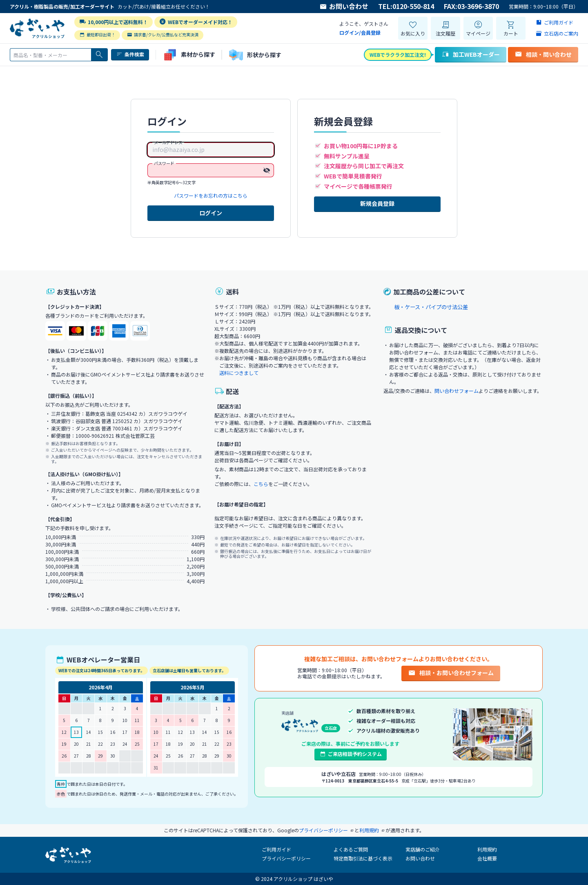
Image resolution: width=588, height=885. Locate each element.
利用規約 (487, 849)
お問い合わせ (344, 7)
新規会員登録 (377, 203)
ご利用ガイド (276, 849)
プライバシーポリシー (286, 858)
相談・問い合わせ (543, 54)
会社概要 (487, 858)
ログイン (211, 213)
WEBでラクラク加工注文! (398, 55)
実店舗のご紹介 (423, 849)
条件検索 (130, 54)
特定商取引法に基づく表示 (363, 858)
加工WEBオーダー (471, 54)
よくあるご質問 (351, 849)
